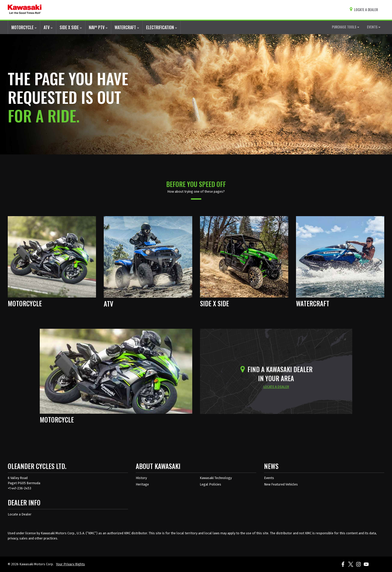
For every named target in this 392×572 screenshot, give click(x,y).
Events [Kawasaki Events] (269, 478)
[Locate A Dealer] (365, 10)
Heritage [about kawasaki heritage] (142, 484)
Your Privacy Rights (70, 564)
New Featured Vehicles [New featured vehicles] (281, 484)
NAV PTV (98, 27)
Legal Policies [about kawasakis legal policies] (210, 484)
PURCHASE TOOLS (346, 27)
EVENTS (374, 27)
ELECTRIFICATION (162, 27)
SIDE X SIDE (71, 27)
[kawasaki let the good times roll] (25, 10)
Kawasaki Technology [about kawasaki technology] (216, 478)
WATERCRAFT (127, 27)
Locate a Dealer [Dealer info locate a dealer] (20, 514)
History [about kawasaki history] (141, 478)
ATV (48, 27)
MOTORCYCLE (24, 27)
